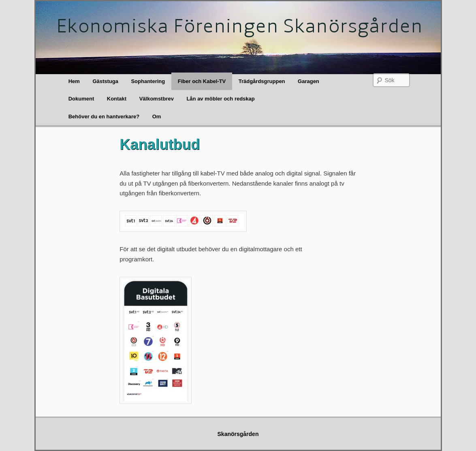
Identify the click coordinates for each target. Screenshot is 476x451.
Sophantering (148, 81)
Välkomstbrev (157, 99)
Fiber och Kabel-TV (202, 81)
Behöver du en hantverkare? (104, 116)
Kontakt (117, 99)
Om (157, 116)
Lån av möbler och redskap (220, 99)
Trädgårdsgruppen (262, 81)
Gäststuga (105, 81)
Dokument (81, 99)
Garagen (308, 81)
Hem (74, 81)
